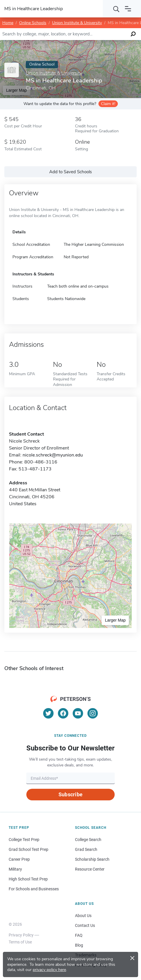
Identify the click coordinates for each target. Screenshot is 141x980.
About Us (83, 916)
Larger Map (115, 620)
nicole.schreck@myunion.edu (53, 455)
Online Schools (33, 23)
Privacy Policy (21, 935)
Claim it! (108, 104)
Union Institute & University (77, 23)
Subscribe (70, 794)
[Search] (116, 9)
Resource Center (90, 869)
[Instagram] (93, 713)
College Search (88, 840)
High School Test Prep (28, 879)
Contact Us (85, 925)
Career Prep (19, 859)
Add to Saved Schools (70, 172)
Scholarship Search (92, 859)
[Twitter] (48, 713)
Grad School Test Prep (29, 849)
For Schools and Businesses (34, 889)
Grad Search (86, 849)
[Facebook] (63, 713)
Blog (79, 945)
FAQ (79, 935)
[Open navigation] (128, 9)
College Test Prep (24, 840)
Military (15, 869)
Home (8, 23)
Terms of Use (20, 942)
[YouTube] (78, 713)
